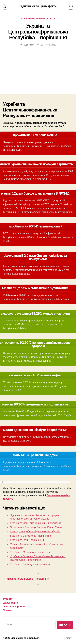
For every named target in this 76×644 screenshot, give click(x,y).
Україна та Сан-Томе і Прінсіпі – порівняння (36, 523)
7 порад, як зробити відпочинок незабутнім (35, 532)
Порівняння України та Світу (38, 19)
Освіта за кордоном (15, 607)
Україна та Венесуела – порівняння (31, 536)
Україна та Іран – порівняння (27, 540)
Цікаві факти (10, 603)
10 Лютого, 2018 (48, 45)
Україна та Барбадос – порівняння (30, 564)
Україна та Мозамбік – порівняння (30, 552)
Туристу (8, 599)
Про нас (8, 610)
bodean (31, 45)
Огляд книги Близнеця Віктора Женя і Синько (37, 527)
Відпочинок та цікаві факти (38, 6)
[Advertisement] (38, 68)
